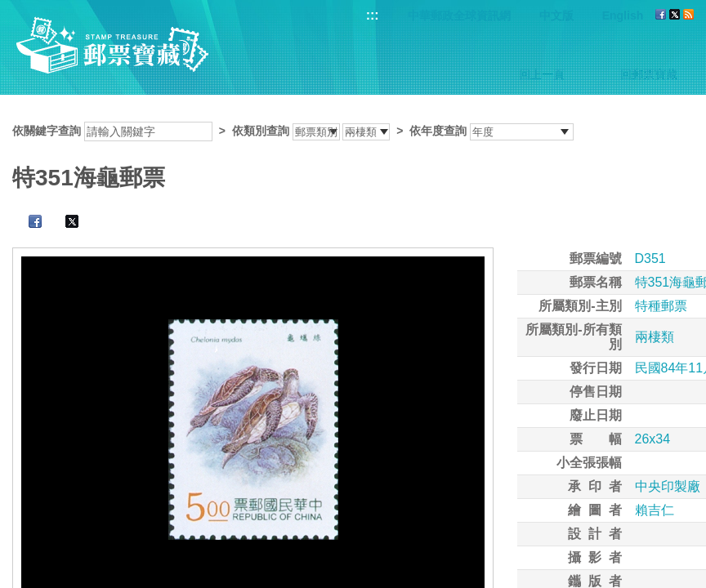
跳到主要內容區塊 (9, 9)
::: (373, 15)
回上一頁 (542, 74)
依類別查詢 (261, 131)
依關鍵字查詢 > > (293, 131)
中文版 (556, 16)
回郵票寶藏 (649, 74)
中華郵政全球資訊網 (459, 16)
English (623, 16)
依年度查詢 (438, 131)
